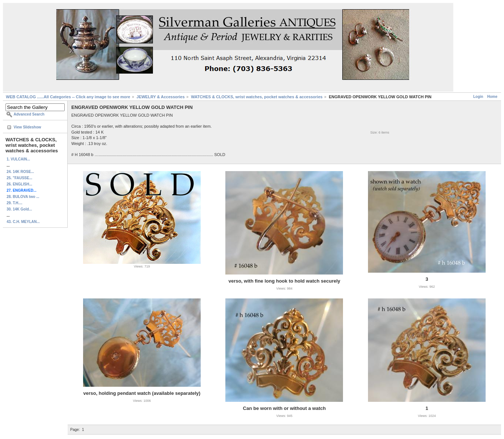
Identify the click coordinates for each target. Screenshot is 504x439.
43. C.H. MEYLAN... (23, 222)
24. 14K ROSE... (20, 172)
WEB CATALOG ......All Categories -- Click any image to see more (68, 97)
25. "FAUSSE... (19, 178)
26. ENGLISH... (19, 184)
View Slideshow (27, 127)
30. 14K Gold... (19, 209)
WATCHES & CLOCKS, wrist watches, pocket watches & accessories (257, 97)
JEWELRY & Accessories (160, 97)
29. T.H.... (15, 203)
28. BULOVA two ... (23, 197)
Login (478, 97)
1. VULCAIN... (18, 159)
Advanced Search (29, 114)
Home (492, 97)
